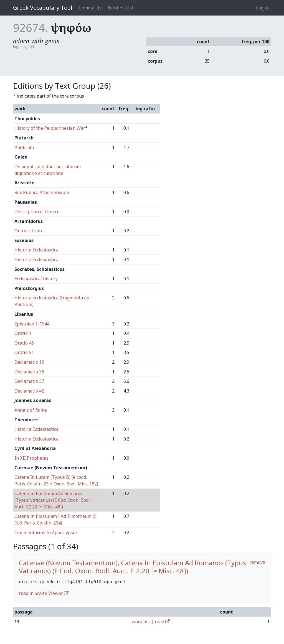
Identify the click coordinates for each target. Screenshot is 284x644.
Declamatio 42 (29, 391)
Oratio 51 (24, 352)
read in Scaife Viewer (44, 593)
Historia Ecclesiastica (36, 250)
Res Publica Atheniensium (42, 192)
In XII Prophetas (31, 458)
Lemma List (91, 8)
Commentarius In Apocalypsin (46, 533)
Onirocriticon (28, 231)
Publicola (24, 147)
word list (141, 621)
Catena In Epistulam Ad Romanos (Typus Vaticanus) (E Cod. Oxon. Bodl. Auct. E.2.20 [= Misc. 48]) (53, 500)
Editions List (121, 8)
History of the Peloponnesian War (50, 128)
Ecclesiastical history (36, 279)
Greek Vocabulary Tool (43, 8)
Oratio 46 (24, 343)
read (162, 621)
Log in (262, 8)
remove (257, 562)
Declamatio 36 (29, 372)
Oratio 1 (23, 333)
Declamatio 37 (29, 381)
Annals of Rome (31, 410)
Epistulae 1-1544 (32, 324)
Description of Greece (37, 212)
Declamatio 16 (29, 362)
